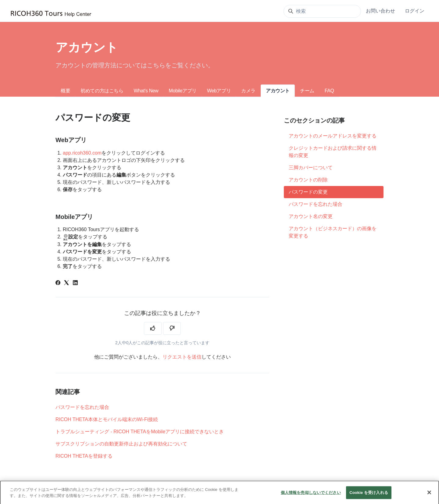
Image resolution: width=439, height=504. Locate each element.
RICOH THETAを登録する (84, 456)
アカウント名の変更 (311, 216)
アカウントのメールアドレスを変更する (333, 136)
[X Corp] (66, 283)
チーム (307, 91)
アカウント (278, 91)
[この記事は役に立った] (153, 328)
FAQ (329, 91)
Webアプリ (219, 91)
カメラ (248, 91)
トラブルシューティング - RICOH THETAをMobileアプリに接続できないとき (140, 432)
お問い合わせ (380, 11)
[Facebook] (58, 283)
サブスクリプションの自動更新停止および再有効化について (121, 444)
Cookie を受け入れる (369, 497)
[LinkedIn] (75, 283)
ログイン (415, 11)
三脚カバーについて (311, 168)
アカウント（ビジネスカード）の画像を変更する (333, 232)
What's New (146, 91)
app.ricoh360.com (82, 153)
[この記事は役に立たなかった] (172, 328)
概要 (65, 91)
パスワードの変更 (308, 192)
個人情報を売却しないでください (311, 497)
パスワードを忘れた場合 (82, 407)
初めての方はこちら (102, 91)
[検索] (322, 11)
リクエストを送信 (182, 357)
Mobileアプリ (183, 91)
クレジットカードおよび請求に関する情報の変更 (333, 152)
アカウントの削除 (308, 180)
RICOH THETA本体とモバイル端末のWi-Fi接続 (107, 419)
